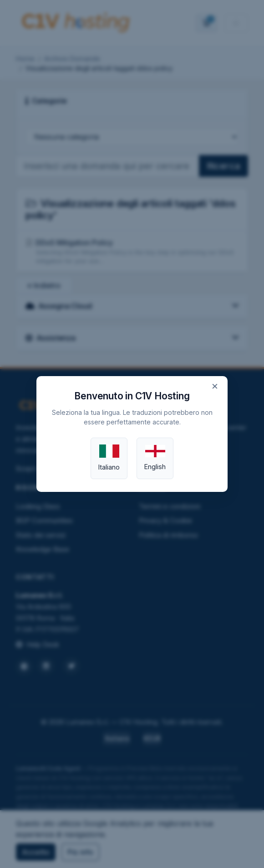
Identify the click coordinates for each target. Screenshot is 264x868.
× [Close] (215, 386)
